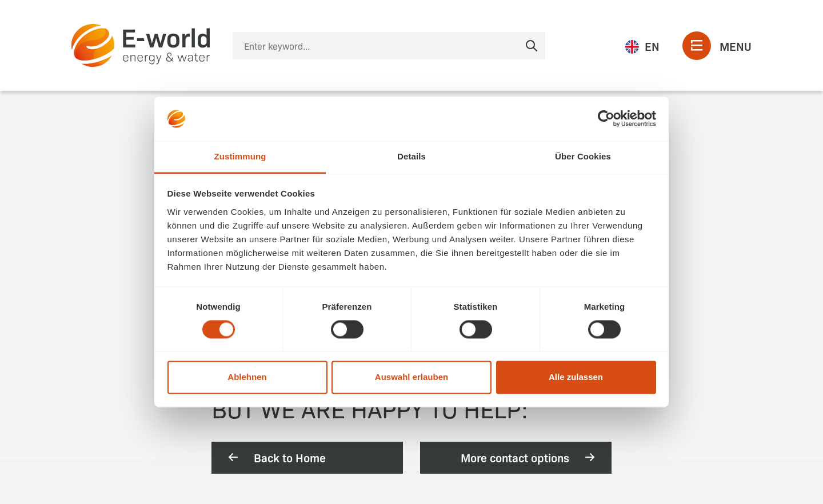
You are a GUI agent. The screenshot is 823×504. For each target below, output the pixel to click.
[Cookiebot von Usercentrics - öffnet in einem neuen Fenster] (606, 119)
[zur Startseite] (141, 45)
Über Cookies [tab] (583, 156)
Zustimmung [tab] (240, 156)
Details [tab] (411, 156)
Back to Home (276, 457)
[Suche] (389, 46)
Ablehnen (247, 377)
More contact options (529, 457)
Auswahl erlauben (411, 377)
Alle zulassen (576, 377)
